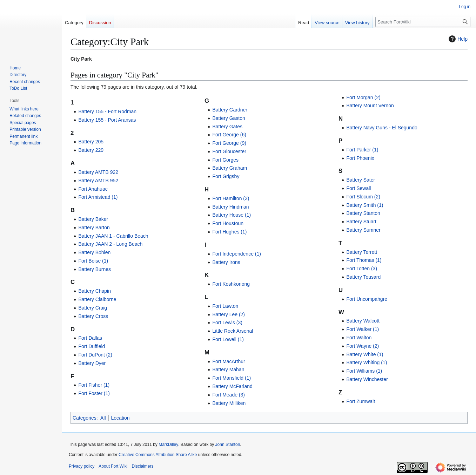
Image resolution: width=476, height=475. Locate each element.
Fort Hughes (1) (229, 232)
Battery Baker (93, 219)
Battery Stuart (361, 222)
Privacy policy (82, 466)
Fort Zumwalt (361, 401)
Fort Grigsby (226, 176)
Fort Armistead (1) (98, 197)
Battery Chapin (95, 291)
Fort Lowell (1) (228, 339)
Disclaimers (142, 466)
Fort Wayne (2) (363, 346)
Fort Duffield (92, 346)
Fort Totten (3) (362, 269)
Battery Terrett (362, 252)
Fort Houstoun (228, 223)
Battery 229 (91, 150)
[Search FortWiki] (423, 22)
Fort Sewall (358, 188)
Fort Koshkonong (231, 284)
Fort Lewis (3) (227, 323)
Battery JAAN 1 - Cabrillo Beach (113, 236)
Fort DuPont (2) (95, 355)
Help (457, 39)
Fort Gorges (225, 160)
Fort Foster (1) (94, 393)
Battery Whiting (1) (367, 362)
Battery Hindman (230, 207)
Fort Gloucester (229, 151)
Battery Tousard (363, 277)
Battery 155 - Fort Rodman (107, 111)
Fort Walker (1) (363, 329)
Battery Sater (361, 180)
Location (120, 418)
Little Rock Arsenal (233, 331)
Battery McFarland (232, 386)
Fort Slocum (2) (363, 197)
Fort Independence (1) (237, 254)
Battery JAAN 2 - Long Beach (110, 244)
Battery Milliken (229, 403)
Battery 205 (91, 142)
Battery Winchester (367, 379)
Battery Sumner (363, 230)
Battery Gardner (230, 110)
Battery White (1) (365, 354)
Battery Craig (93, 308)
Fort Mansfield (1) (232, 378)
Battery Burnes (95, 269)
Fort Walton (359, 338)
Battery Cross (93, 316)
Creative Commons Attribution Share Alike (158, 455)
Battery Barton (94, 228)
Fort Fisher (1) (94, 385)
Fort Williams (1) (364, 371)
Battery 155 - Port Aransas (107, 120)
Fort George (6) (229, 135)
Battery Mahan (228, 369)
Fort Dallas (90, 338)
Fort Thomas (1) (364, 260)
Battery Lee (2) (229, 314)
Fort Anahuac (93, 189)
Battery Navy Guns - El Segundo (382, 128)
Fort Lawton (225, 306)
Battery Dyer (92, 363)
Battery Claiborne (97, 299)
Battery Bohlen (94, 252)
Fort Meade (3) (229, 395)
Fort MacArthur (229, 361)
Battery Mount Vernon (370, 106)
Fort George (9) (229, 143)
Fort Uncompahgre (367, 299)
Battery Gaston (229, 118)
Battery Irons (226, 262)
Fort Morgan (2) (363, 97)
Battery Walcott (363, 321)
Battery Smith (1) (365, 205)
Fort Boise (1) (93, 261)
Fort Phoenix (360, 158)
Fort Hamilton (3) (231, 198)
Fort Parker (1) (362, 150)
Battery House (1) (232, 215)
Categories (85, 418)
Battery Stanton (363, 213)
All (103, 418)
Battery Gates (227, 127)
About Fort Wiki (113, 466)
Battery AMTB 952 (98, 181)
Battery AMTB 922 (98, 172)
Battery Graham (230, 168)
